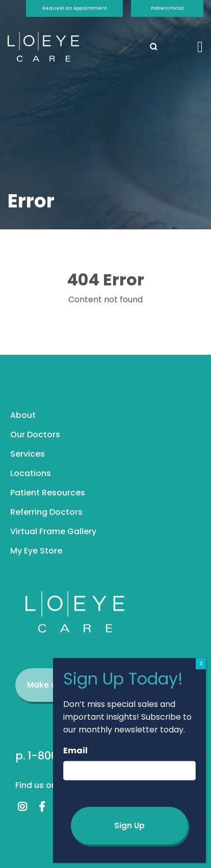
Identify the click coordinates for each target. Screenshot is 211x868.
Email (75, 751)
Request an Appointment (74, 8)
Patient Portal (167, 8)
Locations (31, 473)
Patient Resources (48, 493)
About (23, 415)
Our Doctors (35, 435)
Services (28, 454)
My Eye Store (36, 551)
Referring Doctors (46, 512)
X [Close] (201, 663)
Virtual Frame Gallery (53, 531)
